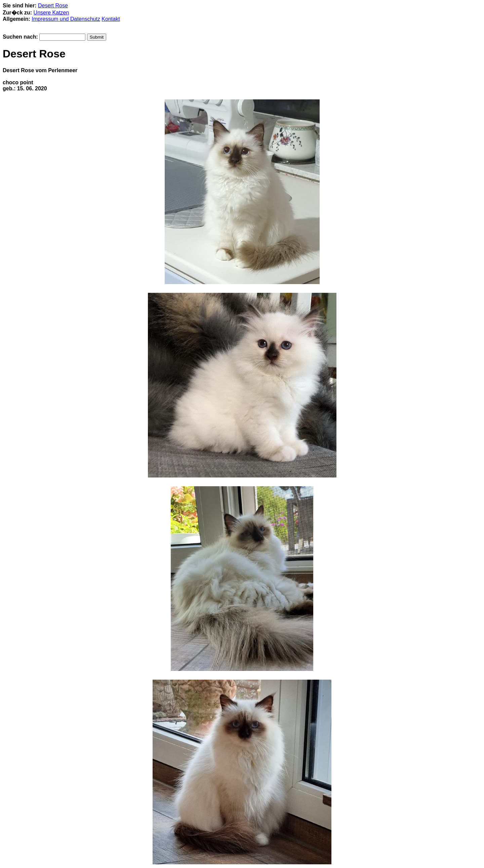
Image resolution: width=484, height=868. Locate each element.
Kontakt (111, 19)
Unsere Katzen (51, 13)
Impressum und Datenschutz (66, 19)
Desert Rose (53, 6)
